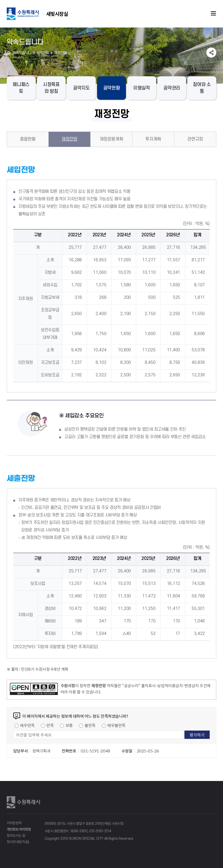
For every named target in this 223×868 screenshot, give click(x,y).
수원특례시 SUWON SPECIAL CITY (57, 14)
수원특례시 (24, 802)
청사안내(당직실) (18, 842)
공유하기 (211, 53)
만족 (50, 725)
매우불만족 (116, 725)
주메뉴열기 (214, 14)
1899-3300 (79, 831)
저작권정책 (14, 823)
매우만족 (27, 725)
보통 (69, 725)
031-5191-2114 (100, 831)
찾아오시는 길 (16, 835)
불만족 (90, 725)
